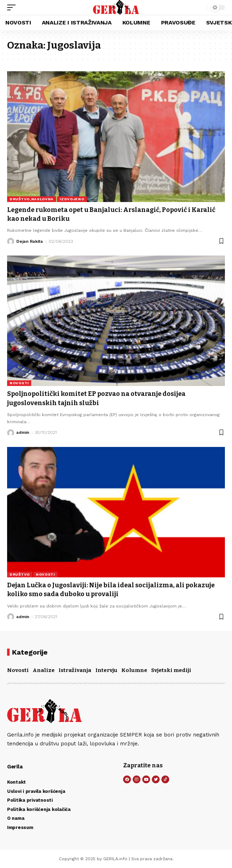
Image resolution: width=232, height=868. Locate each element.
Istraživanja (75, 670)
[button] (13, 7)
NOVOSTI (19, 383)
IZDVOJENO (72, 199)
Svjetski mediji (171, 670)
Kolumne (134, 670)
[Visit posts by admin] (11, 433)
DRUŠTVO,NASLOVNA (32, 199)
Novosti (18, 670)
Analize (44, 670)
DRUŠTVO (20, 574)
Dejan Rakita (30, 241)
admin (23, 432)
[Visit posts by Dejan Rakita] (11, 241)
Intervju (106, 670)
